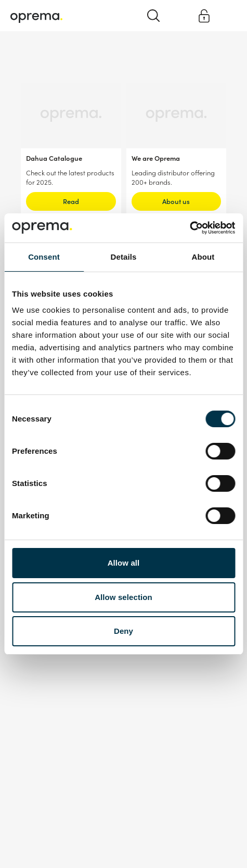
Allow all (124, 563)
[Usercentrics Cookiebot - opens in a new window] (190, 228)
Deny (123, 631)
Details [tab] (124, 257)
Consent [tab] (44, 257)
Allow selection (123, 597)
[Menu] (228, 15)
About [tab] (203, 257)
